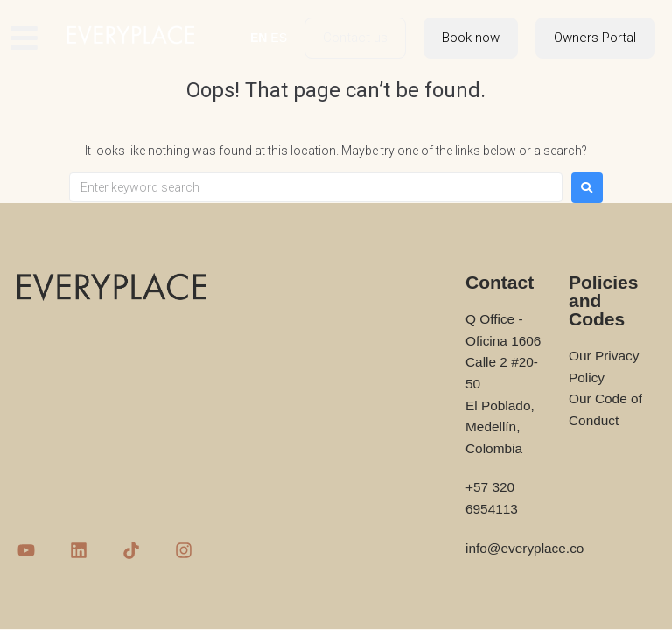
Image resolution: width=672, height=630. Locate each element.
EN (259, 38)
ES (279, 38)
